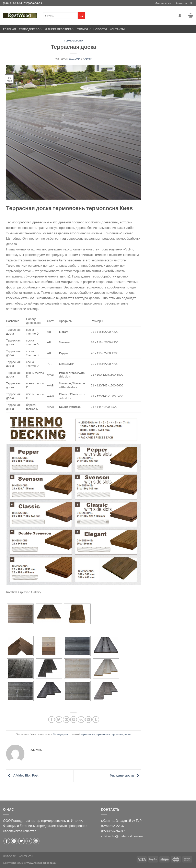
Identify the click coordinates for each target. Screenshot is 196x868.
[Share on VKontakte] (81, 720)
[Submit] (81, 15)
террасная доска (121, 734)
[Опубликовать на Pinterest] (74, 720)
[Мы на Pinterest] (36, 841)
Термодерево (31, 29)
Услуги (84, 29)
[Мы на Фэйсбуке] (7, 841)
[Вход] (180, 15)
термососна (88, 734)
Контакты (181, 3)
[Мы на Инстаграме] (14, 841)
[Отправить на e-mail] (191, 3)
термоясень (103, 734)
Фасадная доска (125, 775)
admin (88, 59)
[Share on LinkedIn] (88, 720)
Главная (10, 29)
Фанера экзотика (60, 29)
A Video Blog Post (22, 775)
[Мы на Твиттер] (21, 841)
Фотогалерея (163, 3)
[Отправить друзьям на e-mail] (66, 720)
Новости (100, 29)
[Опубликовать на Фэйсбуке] (52, 720)
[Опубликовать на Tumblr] (96, 720)
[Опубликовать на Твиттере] (59, 720)
